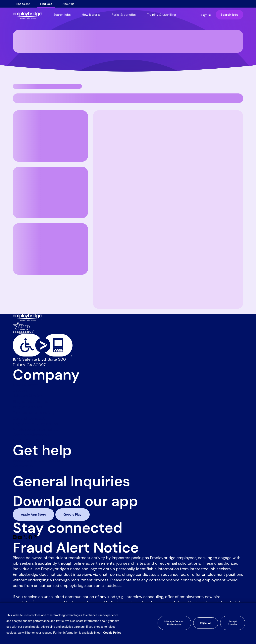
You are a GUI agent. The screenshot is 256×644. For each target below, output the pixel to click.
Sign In (206, 15)
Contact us (23, 466)
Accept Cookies (233, 623)
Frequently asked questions (38, 460)
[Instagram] (35, 538)
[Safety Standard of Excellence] (23, 327)
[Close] (250, 623)
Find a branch (25, 471)
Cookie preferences (31, 435)
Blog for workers (27, 407)
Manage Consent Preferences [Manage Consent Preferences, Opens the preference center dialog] (174, 623)
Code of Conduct (29, 418)
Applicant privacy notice (35, 424)
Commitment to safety (34, 413)
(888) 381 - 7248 (28, 491)
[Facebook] (31, 538)
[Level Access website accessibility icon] (128, 345)
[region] (128, 623)
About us (68, 4)
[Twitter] (26, 538)
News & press (25, 385)
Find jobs (46, 4)
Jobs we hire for (27, 396)
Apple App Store (33, 514)
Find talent (23, 4)
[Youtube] (20, 538)
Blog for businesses (31, 401)
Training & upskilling (161, 15)
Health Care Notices (31, 440)
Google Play (73, 514)
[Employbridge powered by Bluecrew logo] (27, 317)
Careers (20, 390)
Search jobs (62, 15)
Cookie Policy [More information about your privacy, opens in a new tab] (112, 633)
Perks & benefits (124, 15)
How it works (91, 15)
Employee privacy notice (35, 429)
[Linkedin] (15, 538)
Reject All (206, 623)
